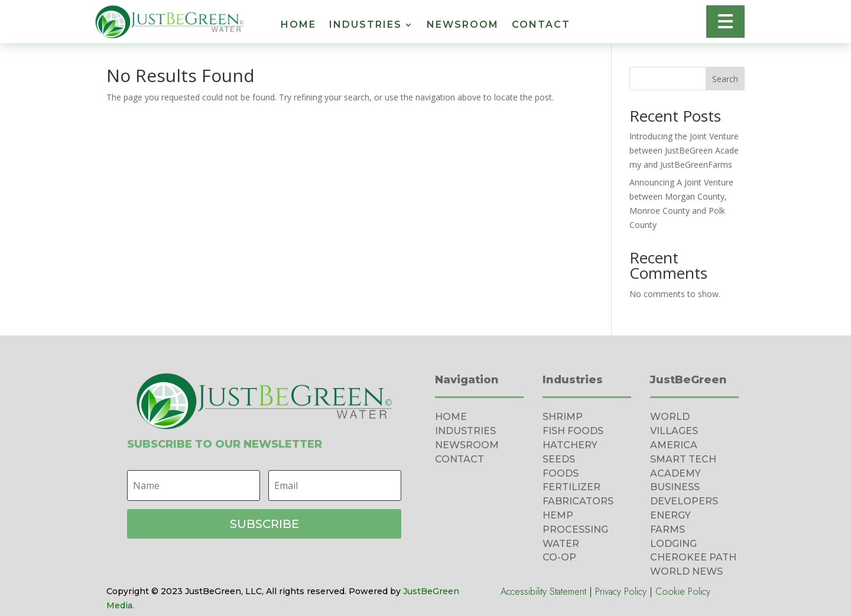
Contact (541, 25)
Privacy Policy (621, 591)
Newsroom (463, 25)
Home (298, 25)
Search (725, 79)
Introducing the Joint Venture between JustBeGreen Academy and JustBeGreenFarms (684, 150)
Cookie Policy (683, 591)
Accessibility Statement (543, 591)
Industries (366, 25)
